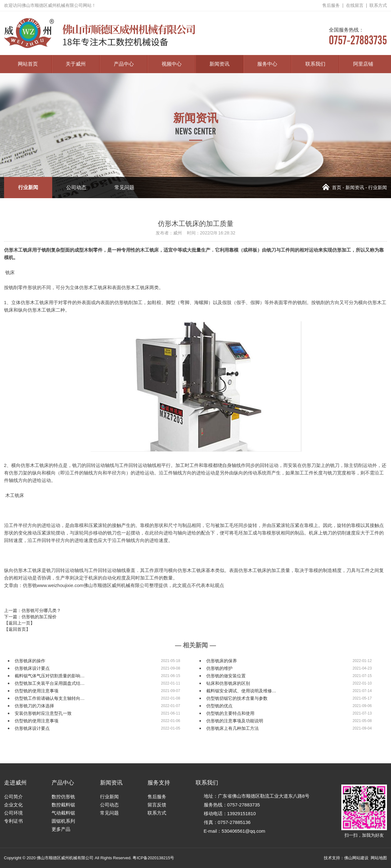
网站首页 (28, 64)
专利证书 (13, 821)
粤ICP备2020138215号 (153, 858)
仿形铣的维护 (219, 668)
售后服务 (331, 5)
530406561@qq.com (243, 831)
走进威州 (15, 783)
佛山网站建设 (356, 858)
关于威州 (76, 64)
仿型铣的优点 (219, 706)
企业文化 (13, 805)
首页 (332, 187)
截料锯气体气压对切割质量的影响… (50, 676)
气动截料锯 (63, 813)
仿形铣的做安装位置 (226, 676)
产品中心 (124, 64)
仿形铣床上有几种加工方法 (233, 728)
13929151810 (242, 813)
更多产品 (61, 829)
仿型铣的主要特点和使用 (230, 713)
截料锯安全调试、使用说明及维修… (241, 691)
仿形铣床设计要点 (32, 668)
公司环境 (13, 813)
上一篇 (33, 610)
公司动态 (76, 187)
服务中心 (267, 64)
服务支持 (159, 783)
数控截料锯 (63, 805)
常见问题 (124, 187)
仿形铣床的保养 (222, 661)
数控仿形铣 (63, 797)
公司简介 (13, 797)
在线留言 (355, 5)
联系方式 (378, 5)
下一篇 (30, 617)
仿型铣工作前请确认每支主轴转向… (50, 698)
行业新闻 (28, 187)
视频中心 (172, 64)
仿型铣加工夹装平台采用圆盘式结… (50, 683)
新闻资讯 (219, 64)
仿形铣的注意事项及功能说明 (235, 721)
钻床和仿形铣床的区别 (228, 683)
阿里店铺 (363, 64)
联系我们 (315, 64)
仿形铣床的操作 (30, 661)
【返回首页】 (17, 629)
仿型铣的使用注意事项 (37, 691)
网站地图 (379, 858)
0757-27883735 (358, 36)
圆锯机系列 (63, 821)
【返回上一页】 (19, 623)
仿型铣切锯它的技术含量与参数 (237, 698)
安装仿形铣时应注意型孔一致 (43, 713)
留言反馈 (157, 805)
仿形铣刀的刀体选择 (34, 706)
